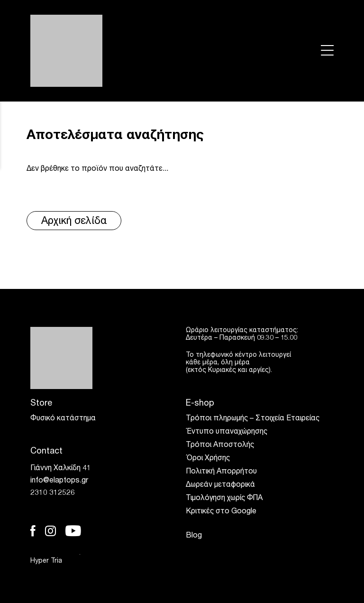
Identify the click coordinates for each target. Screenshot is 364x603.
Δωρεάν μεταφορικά (220, 485)
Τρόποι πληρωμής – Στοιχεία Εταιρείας (253, 419)
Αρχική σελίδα (74, 222)
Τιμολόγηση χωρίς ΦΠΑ (224, 499)
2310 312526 (53, 493)
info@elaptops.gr (59, 481)
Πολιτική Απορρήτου (221, 472)
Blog (194, 536)
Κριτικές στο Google (221, 512)
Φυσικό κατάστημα (63, 419)
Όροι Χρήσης (208, 459)
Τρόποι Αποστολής (220, 445)
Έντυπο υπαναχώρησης (227, 432)
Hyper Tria (55, 561)
